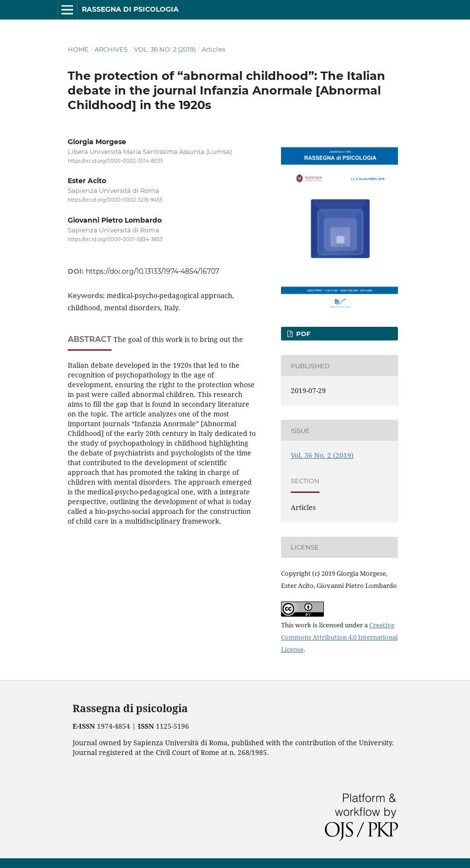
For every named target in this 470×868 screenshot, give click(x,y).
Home (78, 49)
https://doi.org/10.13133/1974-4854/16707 (152, 271)
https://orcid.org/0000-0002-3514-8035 (115, 161)
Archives (111, 49)
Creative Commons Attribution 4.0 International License (339, 637)
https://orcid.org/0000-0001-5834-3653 (115, 239)
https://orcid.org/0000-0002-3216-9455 (115, 200)
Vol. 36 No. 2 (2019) (165, 49)
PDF (302, 334)
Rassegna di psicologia (130, 9)
